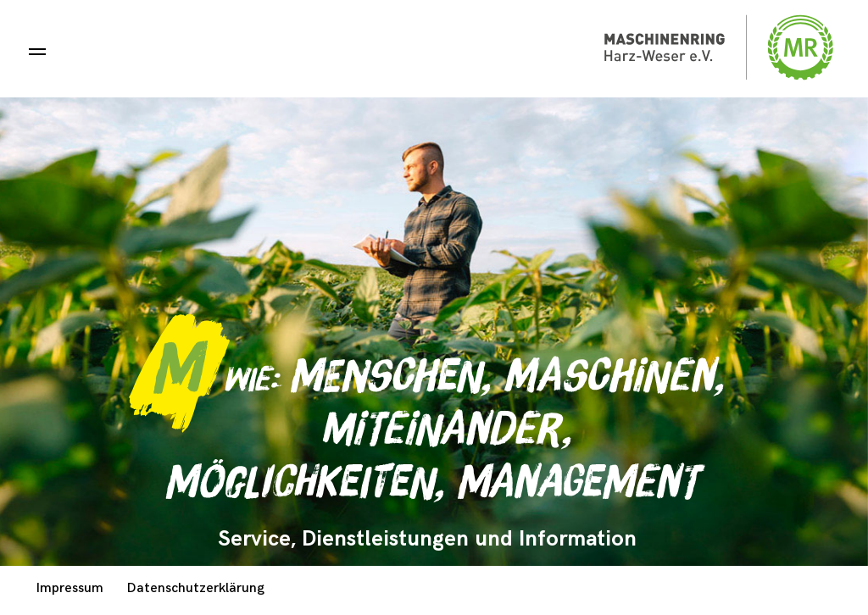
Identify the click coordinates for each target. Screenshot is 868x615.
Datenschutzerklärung (196, 588)
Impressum (70, 588)
